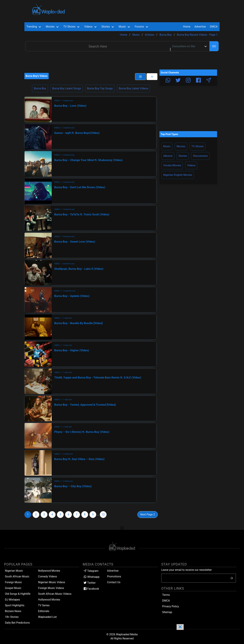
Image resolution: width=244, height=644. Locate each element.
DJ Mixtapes (12, 600)
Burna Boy (40, 88)
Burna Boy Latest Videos (134, 88)
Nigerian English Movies (178, 175)
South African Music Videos (55, 594)
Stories (183, 156)
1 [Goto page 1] (28, 514)
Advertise (113, 571)
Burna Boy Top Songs (100, 88)
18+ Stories (12, 617)
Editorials (44, 611)
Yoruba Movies (172, 165)
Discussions (200, 156)
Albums (168, 156)
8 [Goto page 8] (85, 514)
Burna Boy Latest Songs (67, 88)
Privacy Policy (171, 606)
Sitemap (167, 612)
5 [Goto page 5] (60, 514)
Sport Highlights (15, 605)
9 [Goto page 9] (93, 514)
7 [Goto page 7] (77, 514)
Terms (166, 595)
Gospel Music (13, 588)
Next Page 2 (148, 514)
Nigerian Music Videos (52, 582)
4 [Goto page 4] (52, 514)
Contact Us (114, 582)
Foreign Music (13, 582)
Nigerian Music (14, 571)
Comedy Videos (48, 576)
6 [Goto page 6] (69, 514)
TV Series (44, 605)
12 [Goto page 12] (103, 514)
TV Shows (198, 146)
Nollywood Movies (49, 571)
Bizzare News (13, 611)
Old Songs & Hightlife (18, 594)
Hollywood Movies (49, 600)
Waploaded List (47, 617)
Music (167, 146)
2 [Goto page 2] (36, 514)
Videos (191, 165)
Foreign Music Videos (51, 588)
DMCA (214, 27)
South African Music (17, 576)
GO (214, 46)
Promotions (114, 576)
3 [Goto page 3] (44, 514)
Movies (181, 146)
